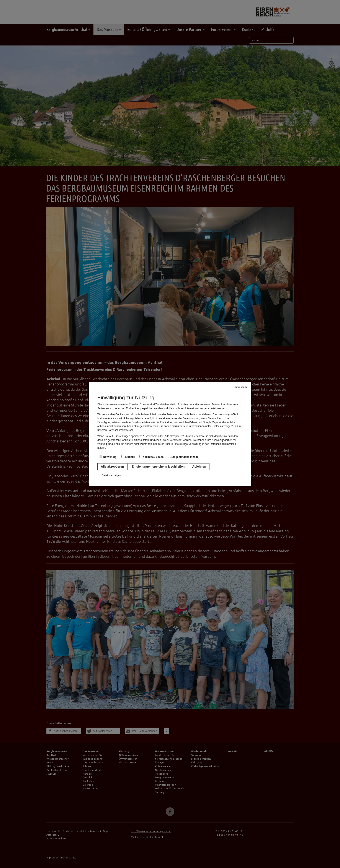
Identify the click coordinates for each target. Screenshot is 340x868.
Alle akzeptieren (112, 467)
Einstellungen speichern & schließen (158, 467)
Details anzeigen (111, 475)
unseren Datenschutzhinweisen (115, 430)
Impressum (240, 387)
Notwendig (108, 457)
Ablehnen (199, 467)
